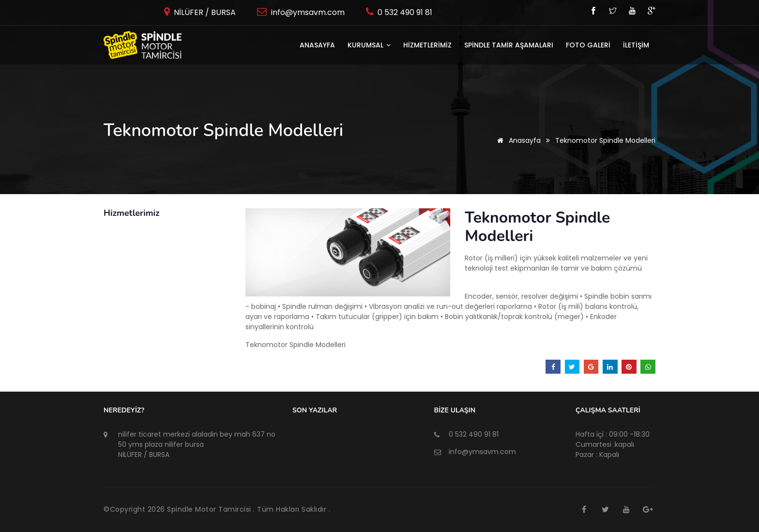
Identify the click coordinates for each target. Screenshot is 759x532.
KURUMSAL (369, 45)
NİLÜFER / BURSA (204, 12)
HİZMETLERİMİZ (427, 45)
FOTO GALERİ (588, 45)
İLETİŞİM (636, 45)
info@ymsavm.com (307, 12)
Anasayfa (317, 45)
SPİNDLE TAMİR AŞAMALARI (509, 45)
